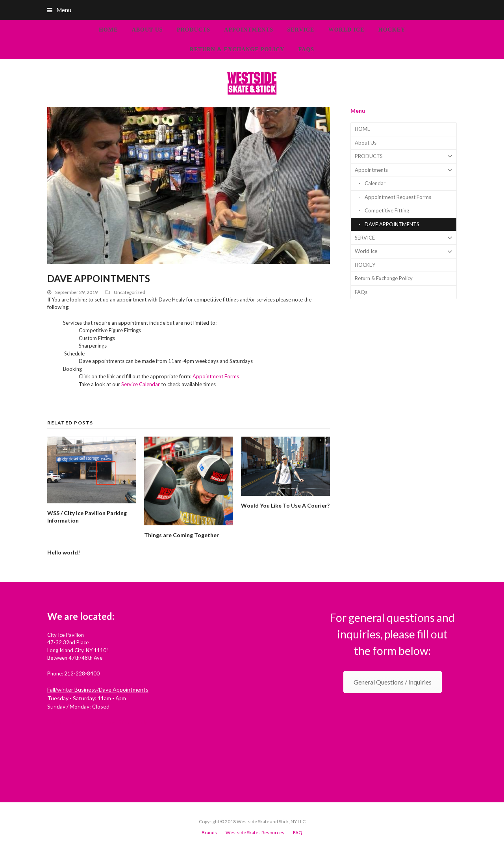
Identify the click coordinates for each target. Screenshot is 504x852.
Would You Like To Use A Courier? (285, 505)
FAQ (298, 832)
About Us (366, 143)
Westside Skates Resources (255, 832)
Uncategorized (130, 292)
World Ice (404, 251)
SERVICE (404, 238)
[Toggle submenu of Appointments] (404, 170)
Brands (209, 832)
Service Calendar (141, 384)
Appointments (404, 170)
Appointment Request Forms (398, 197)
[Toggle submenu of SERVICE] (404, 238)
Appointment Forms (216, 376)
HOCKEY (365, 265)
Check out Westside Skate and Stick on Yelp (97, 722)
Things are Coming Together (182, 535)
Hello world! (64, 552)
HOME (362, 129)
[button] (252, 10)
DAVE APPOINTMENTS (392, 224)
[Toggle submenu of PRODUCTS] (404, 156)
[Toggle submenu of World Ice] (404, 251)
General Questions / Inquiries (393, 682)
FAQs (361, 292)
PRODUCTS (404, 156)
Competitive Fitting (387, 210)
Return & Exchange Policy (384, 278)
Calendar (375, 183)
